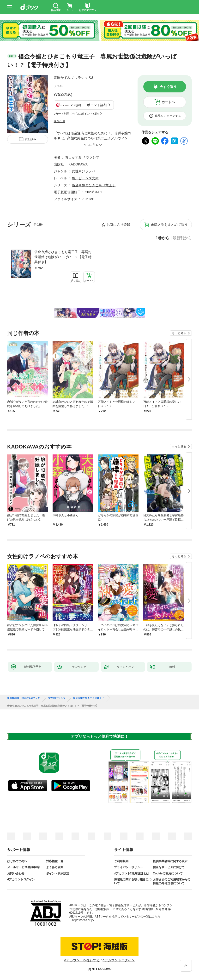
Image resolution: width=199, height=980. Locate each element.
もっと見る (179, 333)
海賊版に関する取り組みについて (133, 881)
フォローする (91, 78)
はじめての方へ (17, 861)
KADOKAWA (78, 164)
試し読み (30, 139)
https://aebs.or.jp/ (83, 920)
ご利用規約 (121, 861)
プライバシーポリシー (128, 867)
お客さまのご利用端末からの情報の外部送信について (172, 881)
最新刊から (182, 238)
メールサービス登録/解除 (23, 867)
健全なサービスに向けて (169, 867)
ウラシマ (81, 78)
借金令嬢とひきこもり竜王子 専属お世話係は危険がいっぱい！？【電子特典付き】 (63, 257)
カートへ (168, 102)
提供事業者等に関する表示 (170, 861)
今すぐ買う (168, 87)
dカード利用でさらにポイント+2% (76, 114)
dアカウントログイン (21, 879)
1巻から (163, 238)
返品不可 (60, 121)
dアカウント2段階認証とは (132, 873)
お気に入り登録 (118, 225)
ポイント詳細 (97, 105)
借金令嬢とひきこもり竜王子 (94, 185)
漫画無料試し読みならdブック (24, 698)
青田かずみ (62, 78)
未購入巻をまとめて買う (169, 225)
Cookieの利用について (168, 873)
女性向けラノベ (84, 171)
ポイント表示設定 (58, 873)
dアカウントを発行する (82, 960)
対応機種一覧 (55, 861)
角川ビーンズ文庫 (85, 178)
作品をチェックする (168, 116)
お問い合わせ (16, 873)
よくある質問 (55, 867)
